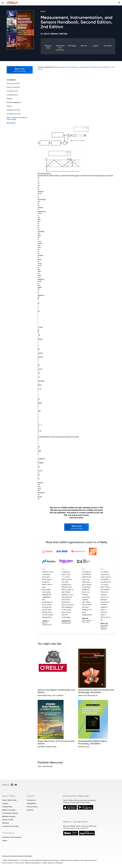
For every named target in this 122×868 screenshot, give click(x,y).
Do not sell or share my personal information (17, 856)
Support (31, 796)
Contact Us (31, 800)
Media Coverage (9, 810)
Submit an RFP (8, 820)
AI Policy (30, 810)
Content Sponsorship (10, 826)
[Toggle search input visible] (119, 3)
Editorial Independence (33, 863)
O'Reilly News (7, 807)
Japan (5, 840)
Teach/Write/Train (9, 800)
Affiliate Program (9, 816)
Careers (5, 803)
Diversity (5, 823)
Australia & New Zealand (12, 837)
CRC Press (108, 46)
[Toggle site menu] (3, 3)
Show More (11, 123)
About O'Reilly (9, 796)
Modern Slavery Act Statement (53, 863)
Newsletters (31, 803)
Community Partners (10, 813)
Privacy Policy (32, 807)
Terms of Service (8, 863)
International (8, 833)
